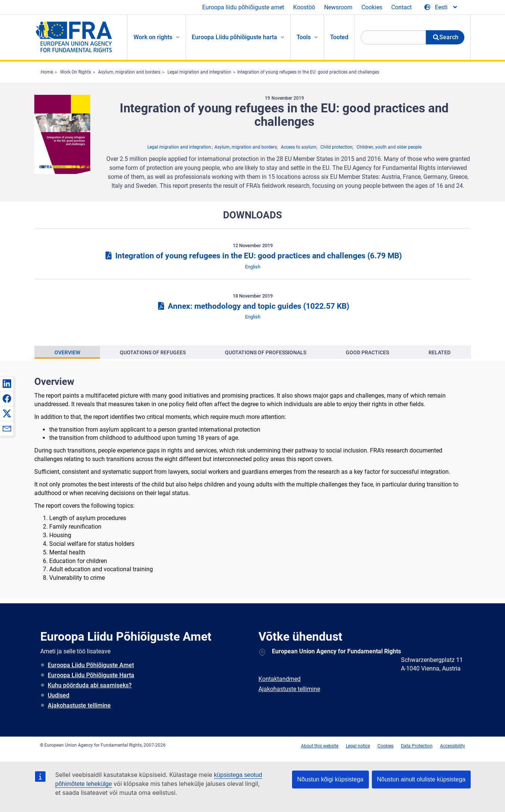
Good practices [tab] (367, 352)
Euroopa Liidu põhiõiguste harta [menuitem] (234, 37)
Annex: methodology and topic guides (252, 306)
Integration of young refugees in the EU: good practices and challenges (308, 72)
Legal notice (358, 746)
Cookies (372, 7)
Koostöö (304, 7)
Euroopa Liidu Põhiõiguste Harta (91, 675)
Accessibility (453, 746)
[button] (7, 383)
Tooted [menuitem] (339, 37)
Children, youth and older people (389, 147)
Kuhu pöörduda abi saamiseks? (90, 685)
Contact (402, 7)
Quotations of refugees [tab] (153, 352)
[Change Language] (441, 7)
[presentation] (67, 352)
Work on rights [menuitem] (153, 37)
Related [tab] (440, 352)
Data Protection (417, 746)
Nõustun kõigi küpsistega (330, 779)
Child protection (336, 147)
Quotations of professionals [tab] (266, 352)
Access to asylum (299, 147)
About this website (320, 746)
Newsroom (338, 7)
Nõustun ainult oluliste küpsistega (421, 779)
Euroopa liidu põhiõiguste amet (243, 7)
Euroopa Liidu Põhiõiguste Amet (91, 665)
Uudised (59, 695)
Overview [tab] (67, 352)
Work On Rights (76, 72)
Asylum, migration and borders (129, 72)
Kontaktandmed (280, 679)
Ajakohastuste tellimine (79, 705)
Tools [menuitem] (304, 37)
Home (47, 72)
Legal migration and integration (199, 72)
